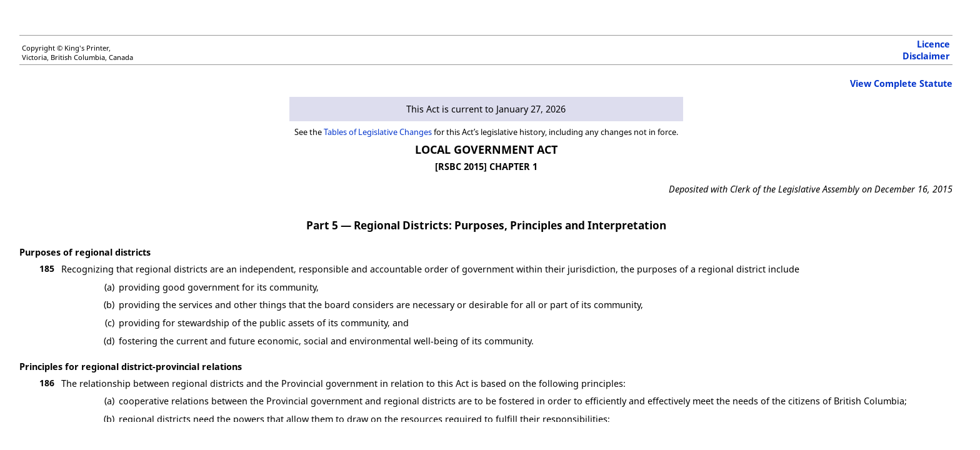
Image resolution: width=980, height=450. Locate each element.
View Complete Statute (901, 83)
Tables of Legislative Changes (378, 132)
